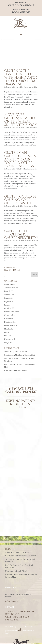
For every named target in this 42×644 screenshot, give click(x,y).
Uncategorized (9, 339)
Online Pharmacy (12, 601)
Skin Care (8, 336)
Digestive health (10, 302)
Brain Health (9, 291)
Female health (9, 308)
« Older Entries (10, 268)
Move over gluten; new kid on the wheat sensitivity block (20, 120)
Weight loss (8, 342)
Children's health (10, 295)
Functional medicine (31, 87)
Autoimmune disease (12, 288)
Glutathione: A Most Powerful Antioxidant (20, 355)
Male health (9, 329)
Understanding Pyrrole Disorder (16, 370)
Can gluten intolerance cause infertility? (21, 234)
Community (9, 298)
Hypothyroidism (10, 322)
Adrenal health (10, 284)
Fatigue (7, 305)
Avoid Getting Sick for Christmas (16, 352)
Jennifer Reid (10, 87)
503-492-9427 (27, 5)
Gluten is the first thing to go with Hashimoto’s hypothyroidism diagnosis (21, 78)
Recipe (7, 332)
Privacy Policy (30, 627)
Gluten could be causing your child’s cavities (20, 200)
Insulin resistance (11, 325)
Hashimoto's (9, 319)
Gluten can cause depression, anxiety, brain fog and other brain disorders (21, 159)
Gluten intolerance (31, 128)
